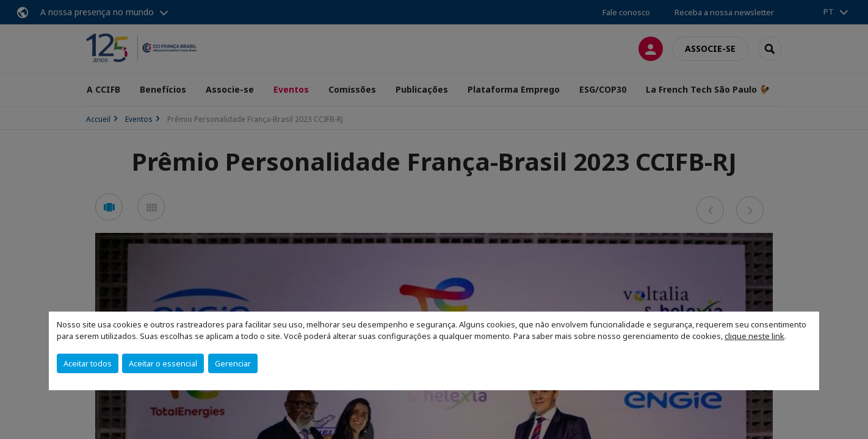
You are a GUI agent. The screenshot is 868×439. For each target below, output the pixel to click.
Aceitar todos (88, 363)
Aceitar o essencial (163, 363)
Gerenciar (233, 363)
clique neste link (754, 336)
